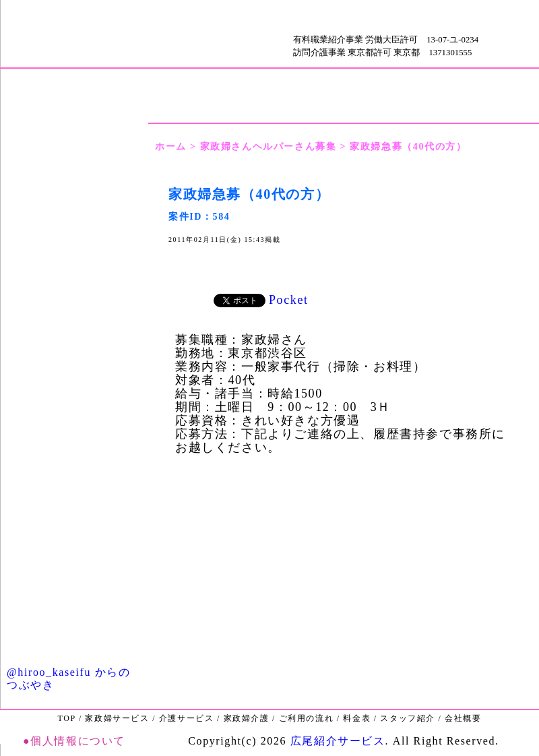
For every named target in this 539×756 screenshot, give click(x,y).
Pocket (289, 300)
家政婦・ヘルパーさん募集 (74, 530)
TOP (66, 718)
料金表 (74, 273)
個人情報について (78, 741)
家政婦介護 (247, 718)
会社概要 (74, 235)
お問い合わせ (74, 603)
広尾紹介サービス (338, 741)
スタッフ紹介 (74, 347)
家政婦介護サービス (74, 384)
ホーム (171, 147)
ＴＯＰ (115, 34)
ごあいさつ (74, 126)
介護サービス (187, 718)
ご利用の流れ (74, 310)
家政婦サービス (74, 421)
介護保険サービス (74, 458)
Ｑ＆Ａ (74, 640)
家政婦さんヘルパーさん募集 (268, 147)
